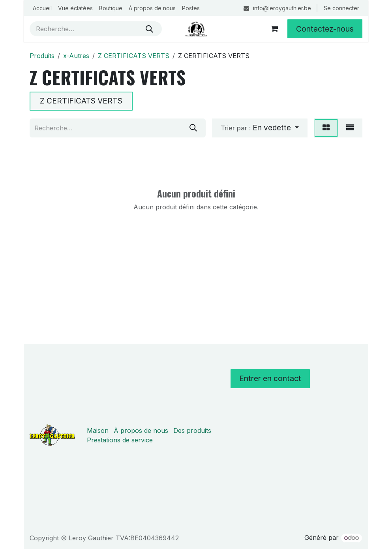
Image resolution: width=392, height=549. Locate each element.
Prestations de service (120, 440)
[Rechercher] (149, 29)
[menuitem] (42, 8)
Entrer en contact (270, 378)
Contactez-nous (325, 29)
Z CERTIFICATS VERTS (134, 56)
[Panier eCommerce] (274, 29)
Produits (42, 56)
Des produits (192, 431)
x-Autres (76, 56)
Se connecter (341, 8)
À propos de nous (141, 431)
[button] (260, 128)
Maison (98, 431)
